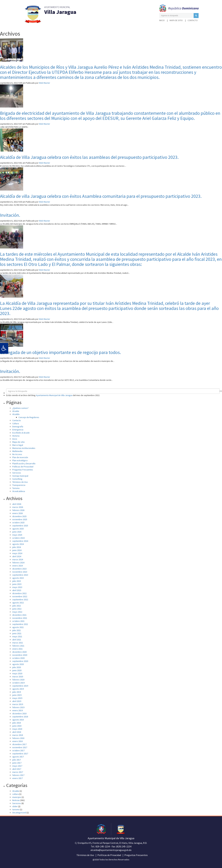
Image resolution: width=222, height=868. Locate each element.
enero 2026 (17, 513)
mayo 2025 (17, 535)
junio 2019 (17, 695)
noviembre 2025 (20, 519)
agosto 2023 (18, 578)
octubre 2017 (18, 750)
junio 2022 (17, 609)
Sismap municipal (20, 476)
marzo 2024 (18, 559)
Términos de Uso (20, 482)
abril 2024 (17, 556)
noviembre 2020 (20, 655)
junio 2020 (17, 670)
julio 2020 (17, 667)
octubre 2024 (18, 538)
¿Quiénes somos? (20, 408)
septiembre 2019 (20, 686)
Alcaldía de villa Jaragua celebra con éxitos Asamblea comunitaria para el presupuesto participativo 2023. (101, 196)
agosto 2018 (18, 720)
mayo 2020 (17, 673)
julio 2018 (17, 723)
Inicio (162, 20)
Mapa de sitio (176, 20)
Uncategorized (19, 813)
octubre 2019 (18, 683)
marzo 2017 (18, 772)
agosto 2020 (18, 664)
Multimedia (17, 451)
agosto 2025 (18, 529)
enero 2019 (17, 710)
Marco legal (18, 445)
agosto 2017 (18, 757)
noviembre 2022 (20, 596)
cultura (15, 794)
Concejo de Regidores (29, 417)
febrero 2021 (18, 646)
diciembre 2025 (19, 516)
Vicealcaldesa (19, 491)
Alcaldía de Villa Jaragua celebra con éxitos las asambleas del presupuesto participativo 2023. (89, 157)
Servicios (17, 473)
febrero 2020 (18, 680)
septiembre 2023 (20, 575)
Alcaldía (16, 414)
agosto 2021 (18, 627)
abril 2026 (17, 504)
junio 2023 (17, 584)
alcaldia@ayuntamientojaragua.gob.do (111, 850)
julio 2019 (17, 692)
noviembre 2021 (20, 618)
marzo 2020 (18, 677)
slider (15, 806)
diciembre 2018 (19, 714)
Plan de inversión (20, 457)
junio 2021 (17, 633)
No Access (17, 454)
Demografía (18, 427)
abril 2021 (17, 640)
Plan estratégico (20, 460)
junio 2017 (17, 763)
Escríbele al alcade (21, 433)
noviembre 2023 (20, 572)
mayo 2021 (17, 636)
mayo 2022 (17, 612)
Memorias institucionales (24, 448)
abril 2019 (17, 701)
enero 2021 (17, 649)
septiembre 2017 (20, 754)
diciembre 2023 (19, 569)
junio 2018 (17, 726)
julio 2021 (17, 630)
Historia (16, 436)
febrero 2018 (18, 738)
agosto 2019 (18, 689)
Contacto (193, 20)
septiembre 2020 (20, 661)
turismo (16, 809)
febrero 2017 (18, 775)
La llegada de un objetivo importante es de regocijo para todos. (61, 352)
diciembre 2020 (19, 652)
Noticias (16, 800)
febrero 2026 (18, 510)
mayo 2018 (17, 729)
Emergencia (18, 430)
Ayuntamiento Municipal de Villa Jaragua (54, 395)
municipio (17, 797)
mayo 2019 (17, 698)
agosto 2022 (18, 603)
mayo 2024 (17, 553)
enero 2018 (17, 741)
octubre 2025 (18, 522)
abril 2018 (17, 732)
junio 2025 (17, 532)
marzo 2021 (18, 643)
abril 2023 (17, 590)
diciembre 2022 (19, 593)
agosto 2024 (18, 544)
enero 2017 (17, 778)
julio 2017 (17, 760)
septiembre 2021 (20, 624)
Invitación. (10, 215)
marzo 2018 (18, 735)
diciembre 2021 (19, 615)
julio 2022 (17, 606)
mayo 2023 (17, 587)
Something (17, 479)
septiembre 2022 (20, 600)
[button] (196, 16)
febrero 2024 (18, 563)
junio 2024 (17, 550)
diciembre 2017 (19, 744)
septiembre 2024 (20, 541)
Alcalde (16, 411)
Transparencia (19, 485)
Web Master (45, 83)
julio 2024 (17, 547)
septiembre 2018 (20, 717)
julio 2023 (17, 581)
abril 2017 (17, 769)
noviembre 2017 (20, 747)
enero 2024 (17, 566)
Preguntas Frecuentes (23, 470)
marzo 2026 (18, 507)
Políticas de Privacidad (23, 467)
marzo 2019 (18, 704)
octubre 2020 (18, 658)
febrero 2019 (18, 707)
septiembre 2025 (20, 526)
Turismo (16, 488)
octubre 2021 (18, 621)
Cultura (16, 423)
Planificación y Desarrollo (24, 463)
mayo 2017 (17, 766)
